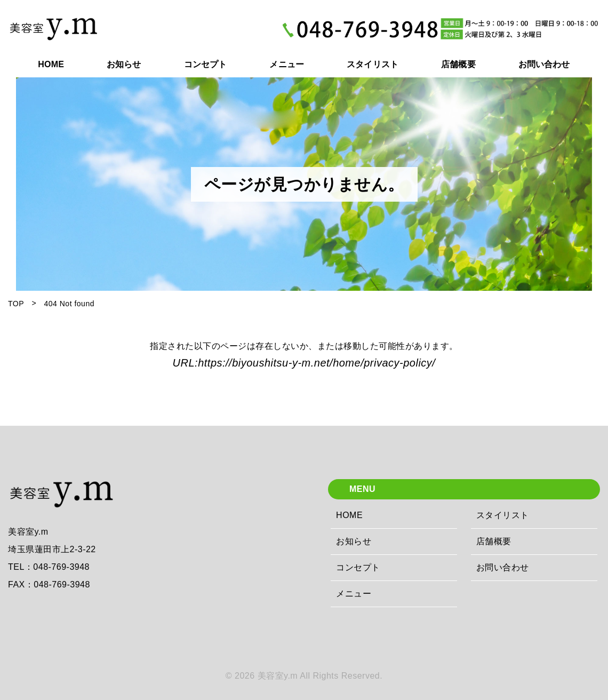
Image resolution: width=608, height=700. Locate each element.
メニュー (354, 594)
